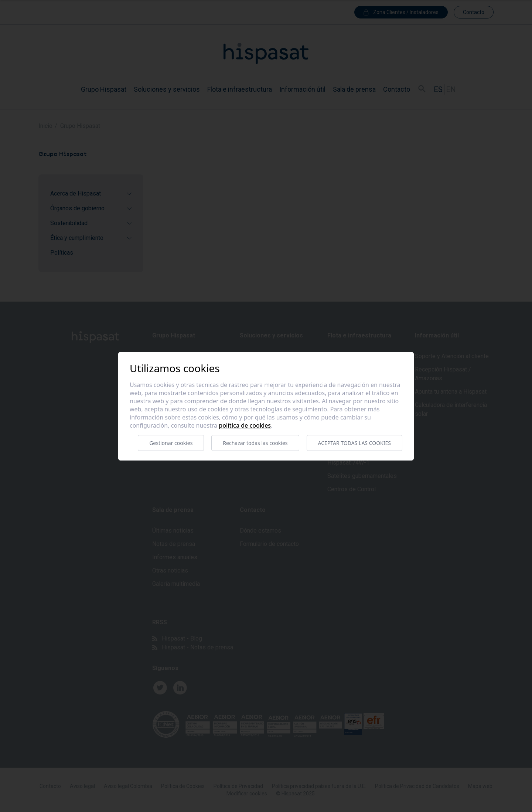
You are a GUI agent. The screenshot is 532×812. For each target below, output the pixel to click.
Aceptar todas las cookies (354, 443)
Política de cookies (245, 425)
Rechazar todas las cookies (255, 443)
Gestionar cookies (171, 443)
